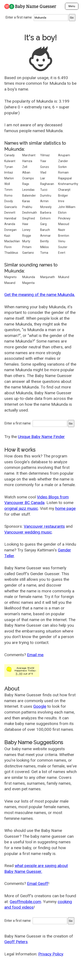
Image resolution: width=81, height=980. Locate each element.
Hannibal (10, 218)
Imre (61, 201)
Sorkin (62, 167)
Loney (26, 230)
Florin (8, 247)
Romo (8, 196)
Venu (62, 241)
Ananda (10, 224)
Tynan (9, 167)
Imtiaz (9, 172)
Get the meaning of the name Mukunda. (40, 295)
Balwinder (29, 196)
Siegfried (29, 218)
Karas (26, 201)
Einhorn (45, 218)
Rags (26, 184)
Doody (9, 201)
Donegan (10, 230)
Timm (8, 190)
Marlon (9, 178)
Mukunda (29, 277)
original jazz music (21, 508)
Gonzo (45, 167)
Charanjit (64, 190)
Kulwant (10, 161)
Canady (10, 155)
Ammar (45, 236)
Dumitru (46, 196)
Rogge (27, 236)
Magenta (28, 283)
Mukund (64, 277)
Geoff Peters (16, 942)
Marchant (29, 155)
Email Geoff (38, 884)
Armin (44, 201)
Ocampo (28, 178)
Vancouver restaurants (44, 526)
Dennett (10, 213)
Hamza (27, 161)
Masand (10, 283)
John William (67, 207)
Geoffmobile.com (25, 902)
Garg (43, 224)
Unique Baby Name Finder (41, 437)
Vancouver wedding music (28, 532)
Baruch (45, 230)
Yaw (43, 161)
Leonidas (28, 190)
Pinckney (64, 218)
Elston (62, 213)
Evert (62, 253)
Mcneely (46, 207)
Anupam (64, 155)
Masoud (64, 224)
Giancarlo (11, 207)
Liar (43, 178)
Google (40, 706)
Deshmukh (30, 213)
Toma (44, 253)
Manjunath (48, 277)
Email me (35, 655)
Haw (25, 224)
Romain (63, 172)
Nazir (62, 230)
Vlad (43, 172)
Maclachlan (12, 241)
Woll (7, 184)
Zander (63, 161)
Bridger (63, 196)
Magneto (10, 277)
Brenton (64, 236)
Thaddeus (11, 253)
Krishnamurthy (68, 184)
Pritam (27, 247)
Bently (44, 241)
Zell (25, 167)
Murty (26, 241)
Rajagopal (65, 178)
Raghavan (47, 184)
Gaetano (28, 253)
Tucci (44, 190)
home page (65, 508)
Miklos (44, 247)
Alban (26, 172)
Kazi (7, 236)
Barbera (46, 213)
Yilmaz (45, 155)
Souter (63, 247)
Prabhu (27, 207)
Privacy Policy (51, 954)
